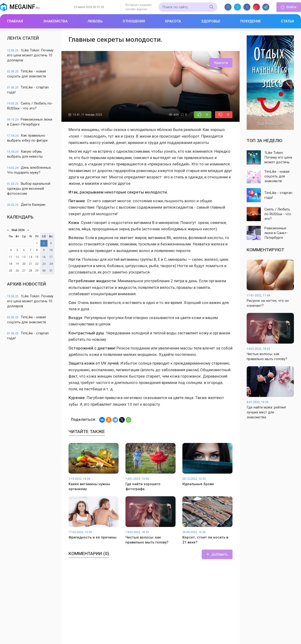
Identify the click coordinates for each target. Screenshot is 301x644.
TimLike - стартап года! (28, 90)
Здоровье (211, 21)
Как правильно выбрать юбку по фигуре (27, 138)
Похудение (251, 21)
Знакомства (55, 21)
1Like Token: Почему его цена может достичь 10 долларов (30, 55)
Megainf (25, 7)
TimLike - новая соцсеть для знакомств (27, 74)
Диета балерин (26, 205)
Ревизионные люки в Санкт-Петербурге (30, 122)
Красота (173, 21)
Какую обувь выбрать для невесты (25, 154)
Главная (15, 21)
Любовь (95, 21)
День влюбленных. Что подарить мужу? (29, 170)
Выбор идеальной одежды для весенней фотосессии (29, 189)
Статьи (287, 21)
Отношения (134, 21)
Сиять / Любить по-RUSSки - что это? (30, 106)
